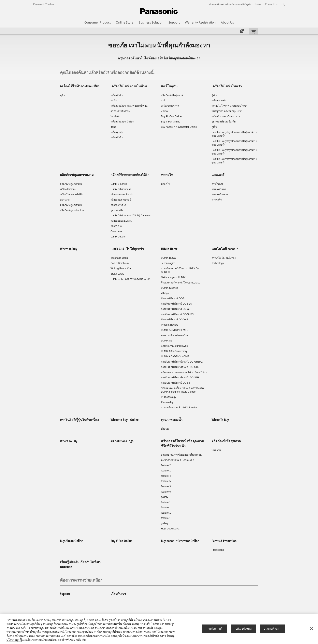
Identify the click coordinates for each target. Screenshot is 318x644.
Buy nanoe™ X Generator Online (179, 127)
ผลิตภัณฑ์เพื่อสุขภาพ (172, 95)
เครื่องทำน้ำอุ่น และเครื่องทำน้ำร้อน (129, 106)
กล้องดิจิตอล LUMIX (121, 221)
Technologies (168, 263)
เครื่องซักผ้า (117, 95)
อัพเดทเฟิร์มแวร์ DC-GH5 (174, 320)
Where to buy (69, 249)
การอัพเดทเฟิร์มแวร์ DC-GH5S (177, 314)
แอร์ (163, 101)
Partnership (167, 402)
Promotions (218, 550)
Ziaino (164, 111)
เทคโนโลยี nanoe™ (225, 249)
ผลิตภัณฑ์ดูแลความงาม (77, 175)
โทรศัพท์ (115, 116)
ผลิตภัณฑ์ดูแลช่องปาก (72, 210)
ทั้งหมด (165, 429)
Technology (218, 263)
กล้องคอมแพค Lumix (122, 194)
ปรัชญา (165, 293)
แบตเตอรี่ (218, 175)
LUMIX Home (169, 249)
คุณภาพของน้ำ (172, 420)
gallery (165, 497)
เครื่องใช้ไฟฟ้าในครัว (227, 86)
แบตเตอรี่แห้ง (219, 189)
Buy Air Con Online (171, 116)
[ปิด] (312, 629)
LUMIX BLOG (168, 258)
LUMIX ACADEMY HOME (175, 356)
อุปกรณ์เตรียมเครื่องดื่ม (224, 122)
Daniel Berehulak (120, 263)
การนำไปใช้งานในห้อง (224, 258)
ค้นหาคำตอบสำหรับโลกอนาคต (178, 460)
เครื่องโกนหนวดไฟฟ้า (72, 194)
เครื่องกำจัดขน (68, 189)
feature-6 (166, 492)
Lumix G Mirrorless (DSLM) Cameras (131, 216)
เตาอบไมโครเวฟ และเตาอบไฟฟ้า (229, 106)
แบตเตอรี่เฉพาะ (220, 194)
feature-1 (166, 471)
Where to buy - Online (125, 420)
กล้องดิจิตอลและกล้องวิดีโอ (130, 175)
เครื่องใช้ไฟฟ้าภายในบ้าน (129, 86)
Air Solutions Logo (122, 441)
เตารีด (114, 101)
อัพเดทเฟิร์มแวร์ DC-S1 (173, 298)
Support (65, 594)
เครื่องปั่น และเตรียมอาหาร (226, 116)
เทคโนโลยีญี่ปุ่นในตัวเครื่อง (79, 420)
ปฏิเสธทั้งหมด (243, 629)
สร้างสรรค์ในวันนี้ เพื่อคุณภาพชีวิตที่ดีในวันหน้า (183, 443)
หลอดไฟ (167, 175)
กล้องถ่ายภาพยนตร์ (121, 200)
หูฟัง (62, 95)
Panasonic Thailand (44, 4)
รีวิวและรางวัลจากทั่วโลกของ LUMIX (180, 283)
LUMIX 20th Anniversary (174, 351)
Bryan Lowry (117, 274)
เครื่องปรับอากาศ (170, 106)
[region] (159, 629)
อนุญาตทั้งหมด (272, 629)
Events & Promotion (224, 541)
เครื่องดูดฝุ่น (117, 132)
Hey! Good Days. (170, 529)
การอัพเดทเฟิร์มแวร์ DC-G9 (176, 309)
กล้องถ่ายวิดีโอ (118, 205)
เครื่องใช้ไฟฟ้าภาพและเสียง (80, 86)
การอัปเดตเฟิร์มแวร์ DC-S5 (175, 383)
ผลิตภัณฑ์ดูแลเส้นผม (71, 184)
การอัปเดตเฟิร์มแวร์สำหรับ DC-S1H (180, 378)
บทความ (216, 450)
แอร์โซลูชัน (169, 86)
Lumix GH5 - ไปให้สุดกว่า (127, 249)
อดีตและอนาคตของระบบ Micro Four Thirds (184, 372)
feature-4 (166, 476)
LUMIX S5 (167, 341)
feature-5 (166, 481)
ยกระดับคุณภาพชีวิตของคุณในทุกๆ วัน (181, 455)
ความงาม (65, 200)
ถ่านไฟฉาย (218, 184)
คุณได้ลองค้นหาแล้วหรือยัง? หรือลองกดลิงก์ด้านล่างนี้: (107, 72)
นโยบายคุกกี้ (14, 640)
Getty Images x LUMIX (173, 277)
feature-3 (166, 486)
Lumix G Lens (118, 237)
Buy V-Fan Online (171, 122)
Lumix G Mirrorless (121, 189)
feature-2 (166, 465)
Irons (113, 127)
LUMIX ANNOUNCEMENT (175, 330)
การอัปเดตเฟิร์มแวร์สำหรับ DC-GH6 (180, 367)
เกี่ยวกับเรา (118, 594)
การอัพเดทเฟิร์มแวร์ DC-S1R (176, 304)
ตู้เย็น (214, 95)
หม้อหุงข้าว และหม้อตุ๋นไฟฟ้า (227, 111)
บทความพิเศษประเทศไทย (175, 335)
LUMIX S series (169, 288)
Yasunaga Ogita (119, 258)
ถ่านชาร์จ (217, 200)
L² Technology (169, 397)
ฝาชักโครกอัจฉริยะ (120, 111)
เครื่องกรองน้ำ (219, 101)
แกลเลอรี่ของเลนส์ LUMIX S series (179, 408)
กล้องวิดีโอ (116, 226)
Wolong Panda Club (121, 268)
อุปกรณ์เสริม (117, 210)
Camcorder (117, 231)
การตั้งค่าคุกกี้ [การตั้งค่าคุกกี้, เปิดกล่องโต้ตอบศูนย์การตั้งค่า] (215, 629)
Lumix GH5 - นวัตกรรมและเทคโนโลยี (130, 279)
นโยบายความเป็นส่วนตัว (40, 640)
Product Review (170, 325)
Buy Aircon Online (71, 541)
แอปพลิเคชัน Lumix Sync (174, 346)
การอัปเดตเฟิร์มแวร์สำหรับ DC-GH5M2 (182, 362)
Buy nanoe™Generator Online (180, 541)
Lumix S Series (119, 184)
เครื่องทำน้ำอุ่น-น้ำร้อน (122, 122)
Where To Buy (220, 420)
